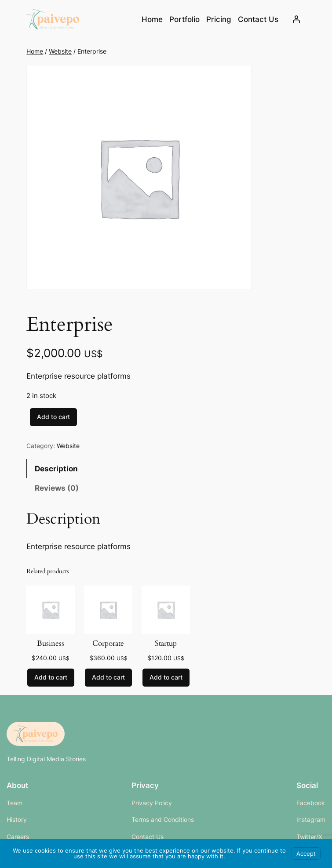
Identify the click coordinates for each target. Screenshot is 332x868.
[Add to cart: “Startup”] (166, 678)
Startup (166, 644)
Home (152, 19)
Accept (306, 854)
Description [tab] (56, 469)
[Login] (296, 19)
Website (60, 51)
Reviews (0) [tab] (57, 488)
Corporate (108, 644)
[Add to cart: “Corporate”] (108, 678)
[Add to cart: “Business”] (51, 678)
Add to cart (53, 417)
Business (51, 644)
